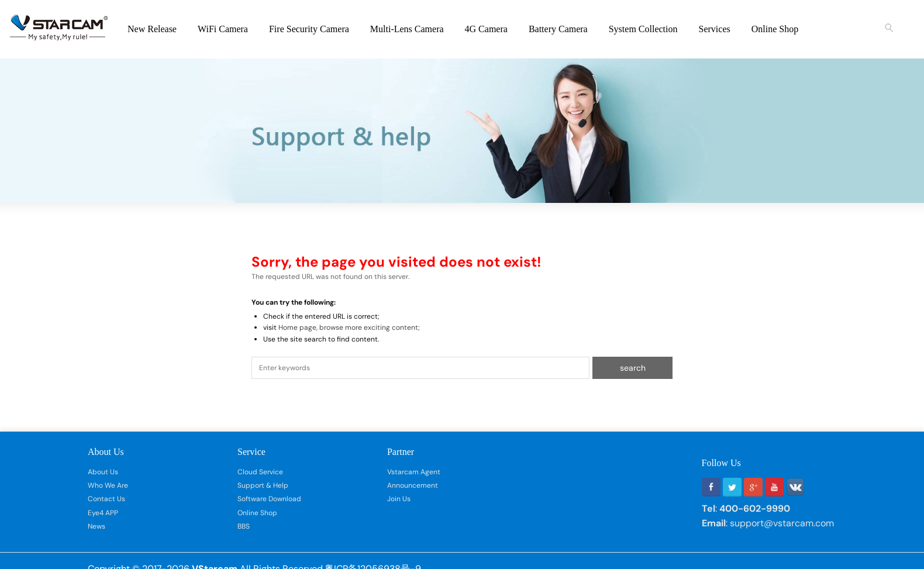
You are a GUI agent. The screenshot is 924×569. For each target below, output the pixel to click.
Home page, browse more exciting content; (349, 327)
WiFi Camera (223, 29)
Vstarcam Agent (414, 472)
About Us (103, 472)
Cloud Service (260, 472)
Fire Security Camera (309, 29)
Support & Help (263, 485)
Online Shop (775, 29)
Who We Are (108, 485)
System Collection (643, 29)
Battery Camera (558, 29)
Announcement (413, 485)
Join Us (399, 499)
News (96, 526)
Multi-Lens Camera (407, 29)
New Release (152, 29)
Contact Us (106, 499)
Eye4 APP (103, 513)
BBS (244, 526)
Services (715, 29)
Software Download (269, 499)
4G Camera (486, 29)
